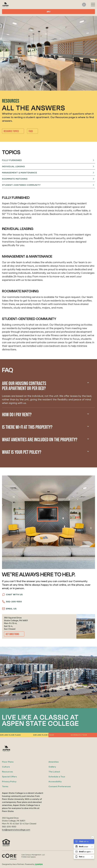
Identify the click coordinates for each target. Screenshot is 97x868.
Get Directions (12, 634)
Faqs (31, 131)
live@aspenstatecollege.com (16, 830)
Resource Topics (11, 131)
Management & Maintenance (20, 173)
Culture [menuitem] (6, 767)
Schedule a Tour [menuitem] (57, 776)
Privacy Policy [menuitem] (9, 781)
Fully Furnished (12, 160)
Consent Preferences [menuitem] (60, 786)
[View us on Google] (93, 748)
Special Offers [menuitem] (9, 776)
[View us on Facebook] (86, 748)
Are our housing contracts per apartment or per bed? (24, 386)
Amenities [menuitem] (54, 762)
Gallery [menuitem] (52, 767)
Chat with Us (12, 594)
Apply (49, 12)
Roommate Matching (15, 179)
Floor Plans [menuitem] (8, 762)
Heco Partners (18, 864)
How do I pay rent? (17, 415)
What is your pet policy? (22, 452)
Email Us (9, 609)
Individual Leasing (13, 166)
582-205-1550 (12, 602)
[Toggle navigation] (93, 5)
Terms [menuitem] (5, 786)
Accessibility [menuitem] (55, 781)
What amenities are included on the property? (40, 440)
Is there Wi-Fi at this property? (27, 427)
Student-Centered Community (21, 185)
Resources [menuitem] (7, 772)
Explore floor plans (43, 735)
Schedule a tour (79, 735)
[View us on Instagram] (79, 748)
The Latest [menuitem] (54, 772)
